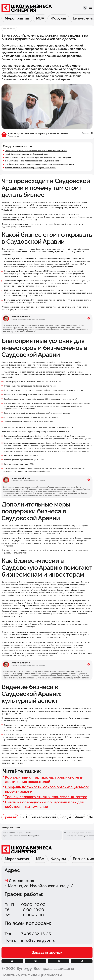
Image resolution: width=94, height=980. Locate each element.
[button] (90, 8)
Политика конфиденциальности (32, 975)
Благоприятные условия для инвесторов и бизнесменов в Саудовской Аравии (38, 157)
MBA (40, 18)
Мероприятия (17, 18)
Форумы (59, 18)
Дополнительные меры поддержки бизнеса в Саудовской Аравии (33, 161)
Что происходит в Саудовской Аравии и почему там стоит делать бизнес (36, 151)
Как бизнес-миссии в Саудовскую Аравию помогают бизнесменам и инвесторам (39, 164)
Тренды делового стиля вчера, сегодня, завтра (46, 797)
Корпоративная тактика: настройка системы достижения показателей (44, 779)
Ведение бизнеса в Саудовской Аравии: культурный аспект (30, 168)
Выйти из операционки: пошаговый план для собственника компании (44, 804)
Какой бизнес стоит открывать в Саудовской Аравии (27, 154)
